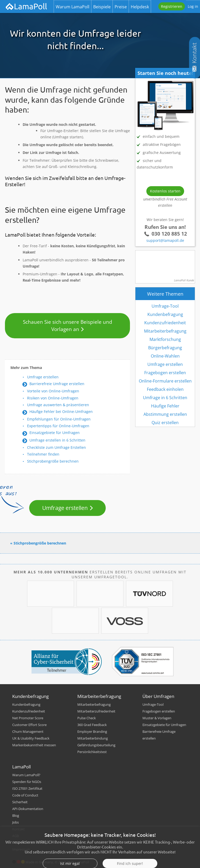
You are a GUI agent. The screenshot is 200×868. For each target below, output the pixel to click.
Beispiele (102, 7)
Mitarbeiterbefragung (165, 331)
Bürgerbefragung (165, 348)
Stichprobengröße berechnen (53, 461)
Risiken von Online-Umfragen (53, 398)
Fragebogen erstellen (165, 373)
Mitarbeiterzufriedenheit (96, 711)
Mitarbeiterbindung (93, 738)
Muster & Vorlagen (157, 718)
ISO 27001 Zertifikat (27, 788)
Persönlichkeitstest (92, 752)
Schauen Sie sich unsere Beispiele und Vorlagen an (68, 325)
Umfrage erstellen (43, 377)
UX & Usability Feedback (31, 738)
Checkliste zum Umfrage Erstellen (57, 447)
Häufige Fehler (165, 406)
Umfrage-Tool (165, 306)
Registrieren (172, 6)
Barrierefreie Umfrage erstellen (57, 384)
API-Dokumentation (28, 809)
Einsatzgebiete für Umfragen (55, 433)
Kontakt (18, 829)
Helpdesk (140, 7)
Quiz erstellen (165, 423)
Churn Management (28, 731)
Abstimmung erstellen (165, 414)
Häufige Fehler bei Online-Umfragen (61, 412)
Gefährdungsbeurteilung (96, 745)
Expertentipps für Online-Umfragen (58, 426)
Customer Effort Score (29, 725)
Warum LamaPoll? (26, 775)
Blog (16, 815)
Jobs (15, 822)
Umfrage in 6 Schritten (165, 398)
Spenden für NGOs (27, 782)
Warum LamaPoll (73, 7)
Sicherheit (20, 802)
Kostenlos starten (165, 191)
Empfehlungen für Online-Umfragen (59, 419)
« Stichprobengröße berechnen (38, 543)
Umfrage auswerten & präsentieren (58, 405)
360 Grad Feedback (92, 725)
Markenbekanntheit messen (34, 745)
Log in (193, 6)
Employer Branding (92, 731)
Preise (121, 7)
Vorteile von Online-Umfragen (53, 391)
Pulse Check (87, 718)
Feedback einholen (165, 389)
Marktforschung (165, 339)
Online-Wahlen (165, 356)
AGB (15, 836)
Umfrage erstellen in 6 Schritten (57, 440)
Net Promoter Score (28, 718)
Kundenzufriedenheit (165, 323)
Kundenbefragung (165, 314)
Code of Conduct (25, 795)
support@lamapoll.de (165, 240)
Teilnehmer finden (43, 454)
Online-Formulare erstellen (165, 381)
